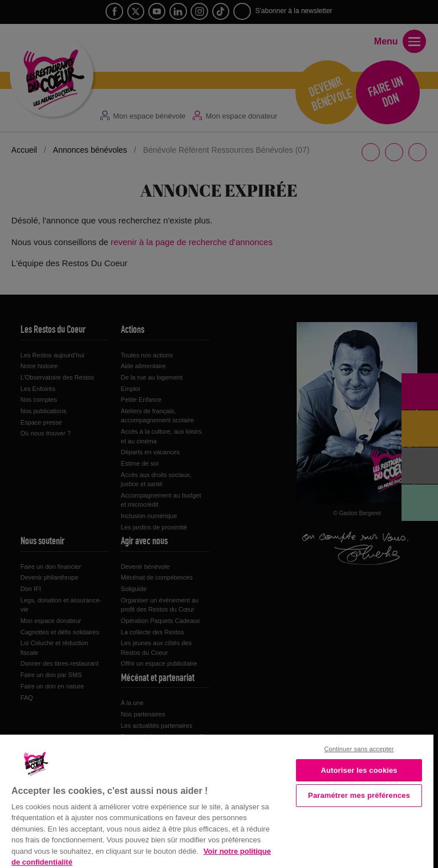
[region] (217, 800)
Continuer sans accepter (359, 749)
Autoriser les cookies (359, 770)
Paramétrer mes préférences (359, 795)
